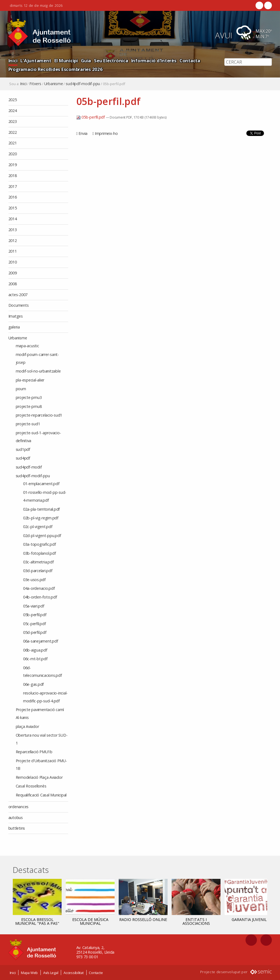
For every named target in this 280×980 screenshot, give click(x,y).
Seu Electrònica (111, 61)
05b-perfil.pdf (91, 117)
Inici (13, 61)
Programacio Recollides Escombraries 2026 (56, 69)
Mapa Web (29, 973)
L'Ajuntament (36, 61)
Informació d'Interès (154, 61)
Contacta (190, 61)
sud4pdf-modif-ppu (83, 84)
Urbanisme (54, 84)
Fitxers (35, 84)
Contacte (96, 973)
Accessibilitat (74, 973)
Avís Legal (51, 973)
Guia (86, 61)
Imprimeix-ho (106, 133)
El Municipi (66, 61)
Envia (83, 133)
